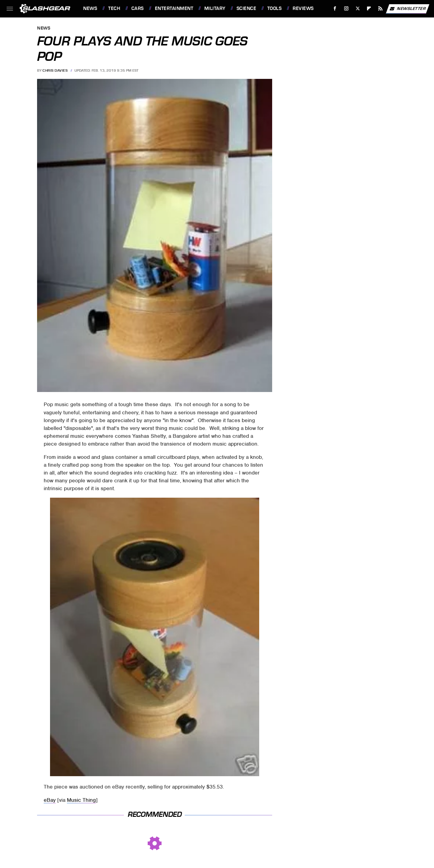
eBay (50, 800)
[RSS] (381, 9)
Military (215, 8)
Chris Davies (55, 70)
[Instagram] (346, 9)
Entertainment (174, 8)
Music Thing (81, 800)
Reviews (303, 8)
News (90, 8)
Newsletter (407, 9)
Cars (138, 8)
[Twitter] (358, 9)
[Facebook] (335, 9)
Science (247, 8)
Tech (114, 8)
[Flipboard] (369, 9)
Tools (275, 8)
